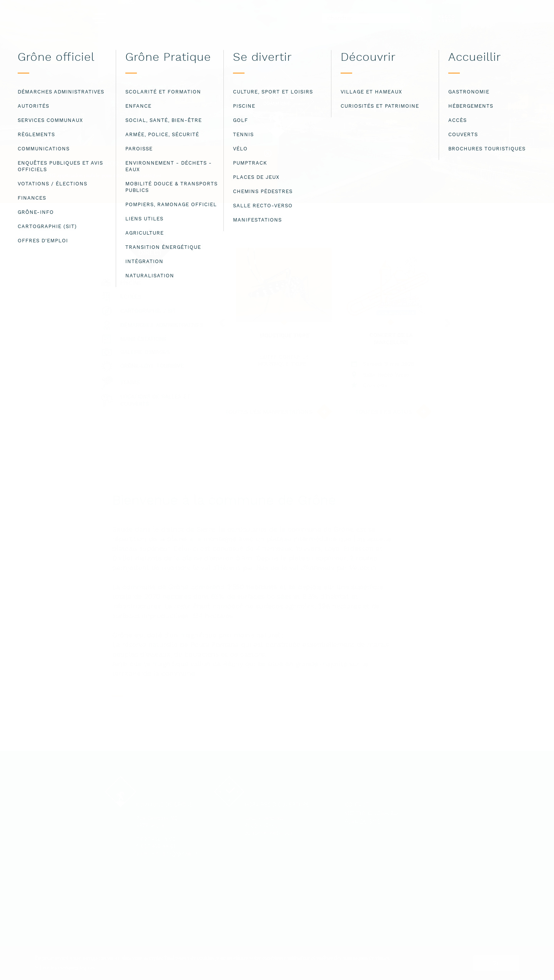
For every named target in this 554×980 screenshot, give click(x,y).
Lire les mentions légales (67, 968)
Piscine (131, 283)
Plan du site (363, 822)
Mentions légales (371, 814)
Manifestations (143, 339)
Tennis (130, 383)
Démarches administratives (162, 326)
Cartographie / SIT (148, 311)
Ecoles (131, 297)
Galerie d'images (145, 352)
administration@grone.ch (167, 854)
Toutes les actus (384, 412)
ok (496, 963)
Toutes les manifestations (269, 412)
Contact (357, 805)
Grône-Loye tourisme (152, 366)
